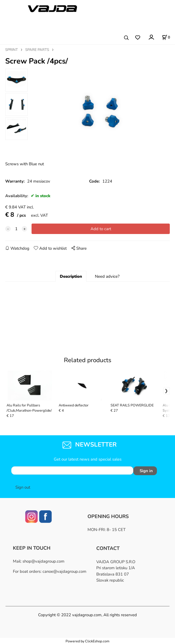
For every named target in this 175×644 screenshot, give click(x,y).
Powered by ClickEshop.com (87, 641)
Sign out (23, 487)
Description (71, 276)
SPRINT (12, 50)
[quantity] (16, 229)
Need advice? (107, 276)
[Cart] (166, 37)
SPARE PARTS (37, 50)
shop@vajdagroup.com (43, 561)
